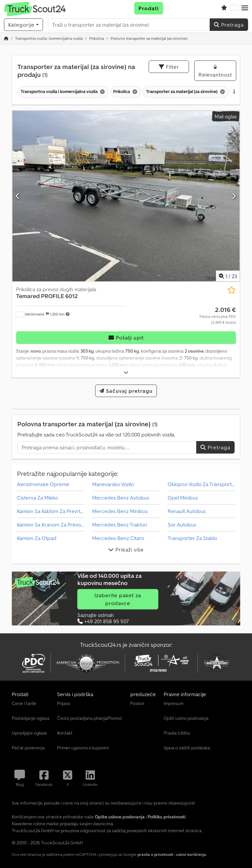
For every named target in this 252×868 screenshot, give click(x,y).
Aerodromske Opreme (43, 484)
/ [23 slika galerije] (228, 276)
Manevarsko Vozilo (113, 484)
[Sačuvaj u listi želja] (231, 290)
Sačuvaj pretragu (126, 391)
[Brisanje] (102, 92)
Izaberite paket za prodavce (118, 599)
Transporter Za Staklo (192, 538)
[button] (245, 8)
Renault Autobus (187, 511)
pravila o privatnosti (155, 854)
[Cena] (218, 316)
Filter (169, 67)
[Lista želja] (224, 8)
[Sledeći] (234, 196)
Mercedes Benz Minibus (120, 511)
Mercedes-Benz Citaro (118, 538)
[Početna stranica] (6, 38)
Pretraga (229, 25)
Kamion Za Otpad (37, 538)
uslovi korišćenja (191, 854)
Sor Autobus (182, 525)
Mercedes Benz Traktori (120, 525)
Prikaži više (126, 550)
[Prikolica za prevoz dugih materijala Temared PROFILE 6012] (126, 196)
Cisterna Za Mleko (38, 498)
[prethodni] (18, 196)
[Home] (49, 38)
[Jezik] (234, 8)
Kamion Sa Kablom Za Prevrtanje (53, 511)
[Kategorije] (23, 25)
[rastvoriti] (126, 373)
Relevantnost (215, 71)
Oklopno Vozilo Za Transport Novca (208, 484)
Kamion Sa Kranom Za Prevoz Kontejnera (63, 525)
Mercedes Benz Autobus (121, 498)
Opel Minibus (183, 498)
